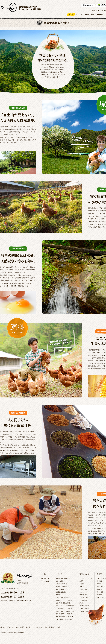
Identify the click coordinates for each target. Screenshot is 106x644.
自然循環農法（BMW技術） (63, 578)
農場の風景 (100, 592)
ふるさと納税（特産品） (62, 598)
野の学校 (58, 595)
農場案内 (100, 14)
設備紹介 (99, 595)
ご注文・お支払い (84, 608)
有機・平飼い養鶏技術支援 (63, 603)
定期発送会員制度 (84, 611)
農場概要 (99, 581)
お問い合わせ (10, 627)
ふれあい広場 (101, 598)
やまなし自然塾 (60, 589)
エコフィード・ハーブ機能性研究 (65, 606)
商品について (90, 14)
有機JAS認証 (59, 581)
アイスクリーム (84, 598)
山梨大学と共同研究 (61, 584)
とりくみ (79, 14)
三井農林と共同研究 (61, 587)
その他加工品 (83, 600)
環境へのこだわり (46, 578)
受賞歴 (99, 584)
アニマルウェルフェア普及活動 (64, 608)
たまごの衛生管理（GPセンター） (65, 617)
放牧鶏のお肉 (83, 595)
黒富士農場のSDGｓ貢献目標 (64, 614)
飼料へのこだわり (46, 581)
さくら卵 (82, 584)
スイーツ (82, 592)
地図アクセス (101, 587)
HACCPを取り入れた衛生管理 (64, 619)
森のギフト (83, 603)
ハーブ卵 (82, 587)
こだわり (44, 574)
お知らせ (95, 10)
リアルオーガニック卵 (86, 578)
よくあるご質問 (20, 627)
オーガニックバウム (85, 606)
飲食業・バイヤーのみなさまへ (35, 627)
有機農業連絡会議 (61, 592)
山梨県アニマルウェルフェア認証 (65, 611)
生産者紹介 (100, 589)
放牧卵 (81, 581)
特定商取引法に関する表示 (53, 627)
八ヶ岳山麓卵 (83, 589)
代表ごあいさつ (101, 578)
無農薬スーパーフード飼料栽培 (64, 600)
